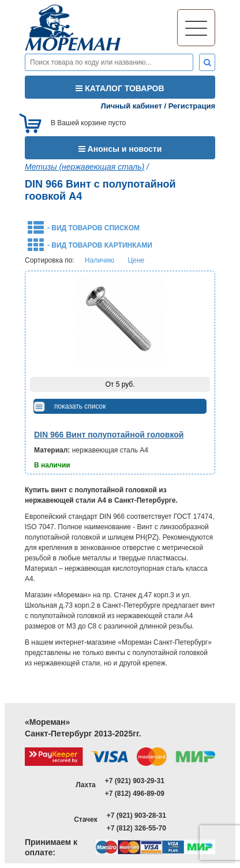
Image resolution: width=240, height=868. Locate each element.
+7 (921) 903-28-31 (136, 815)
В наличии (52, 465)
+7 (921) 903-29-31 (135, 781)
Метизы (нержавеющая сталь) (85, 167)
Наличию (100, 260)
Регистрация (192, 106)
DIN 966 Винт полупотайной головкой (109, 435)
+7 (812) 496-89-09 (135, 794)
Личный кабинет (132, 106)
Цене (136, 260)
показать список (80, 406)
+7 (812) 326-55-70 (136, 828)
